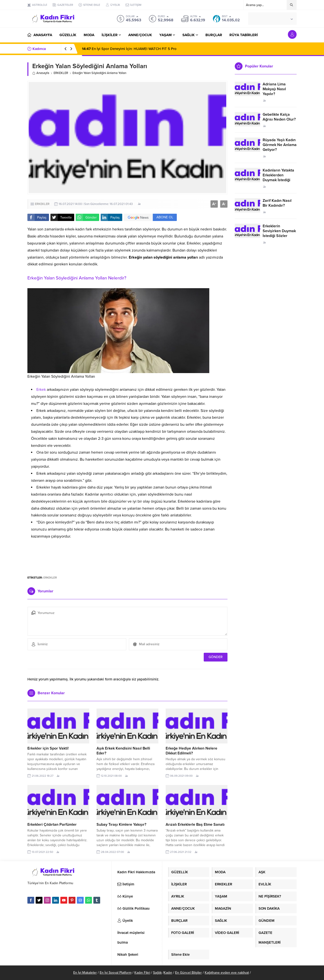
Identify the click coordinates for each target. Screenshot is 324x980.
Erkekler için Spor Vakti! (48, 748)
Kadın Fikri (142, 973)
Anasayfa (41, 73)
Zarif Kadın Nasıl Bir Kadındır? (277, 203)
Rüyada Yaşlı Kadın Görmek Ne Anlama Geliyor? (280, 145)
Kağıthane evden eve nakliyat (227, 973)
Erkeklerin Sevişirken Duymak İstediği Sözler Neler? (279, 233)
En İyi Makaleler (85, 973)
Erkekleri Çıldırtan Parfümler (52, 825)
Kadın (168, 973)
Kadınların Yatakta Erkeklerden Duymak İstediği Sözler (278, 178)
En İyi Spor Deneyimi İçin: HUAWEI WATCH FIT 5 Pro (129, 49)
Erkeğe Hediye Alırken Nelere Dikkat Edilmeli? (191, 751)
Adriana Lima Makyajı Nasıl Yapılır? (274, 89)
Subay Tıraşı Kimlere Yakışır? (122, 825)
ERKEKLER (61, 73)
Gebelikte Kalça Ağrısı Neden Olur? (279, 117)
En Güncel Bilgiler (188, 973)
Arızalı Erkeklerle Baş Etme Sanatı (195, 825)
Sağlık (157, 973)
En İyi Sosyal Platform (116, 973)
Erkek (41, 390)
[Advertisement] (128, 557)
